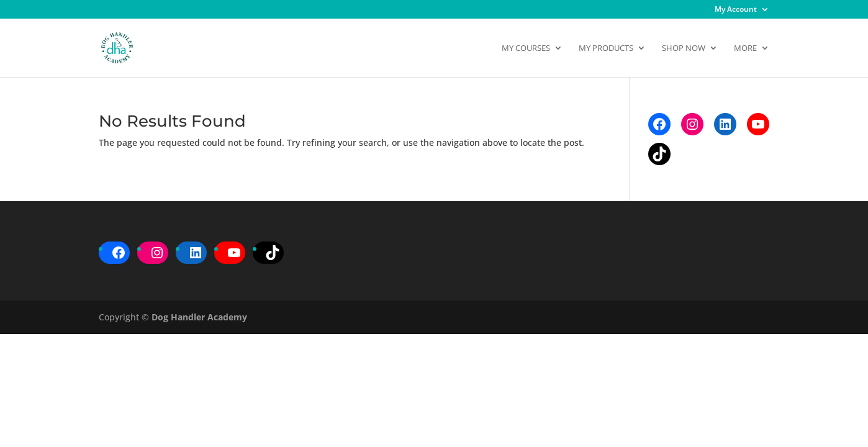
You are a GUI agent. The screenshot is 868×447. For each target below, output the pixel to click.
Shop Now (684, 48)
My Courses (526, 48)
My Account (736, 10)
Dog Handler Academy (199, 317)
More (745, 48)
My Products (606, 48)
